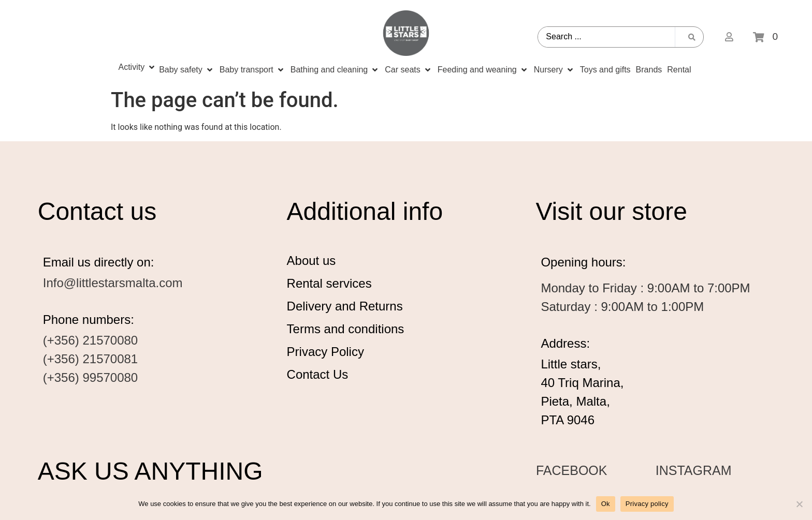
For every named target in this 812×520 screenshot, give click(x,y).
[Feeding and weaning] (483, 70)
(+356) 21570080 (91, 340)
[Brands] (649, 70)
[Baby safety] (187, 70)
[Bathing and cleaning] (335, 70)
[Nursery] (554, 70)
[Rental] (679, 70)
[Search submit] (692, 37)
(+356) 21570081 (91, 359)
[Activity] (137, 67)
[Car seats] (408, 70)
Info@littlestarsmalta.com (113, 283)
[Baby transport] (252, 70)
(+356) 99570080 (91, 377)
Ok (606, 504)
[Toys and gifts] (605, 70)
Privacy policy (647, 504)
